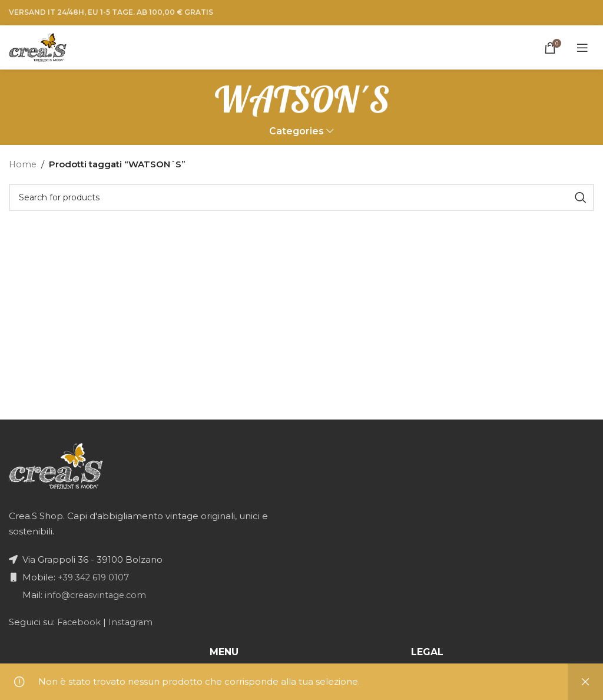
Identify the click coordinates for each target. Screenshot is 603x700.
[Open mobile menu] (582, 48)
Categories (296, 132)
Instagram (133, 622)
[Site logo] (38, 46)
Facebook (79, 622)
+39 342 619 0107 (94, 577)
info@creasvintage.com (96, 595)
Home (23, 165)
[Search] (301, 198)
